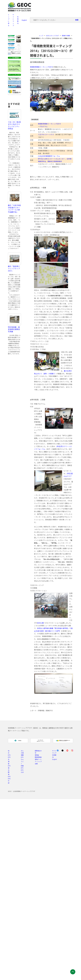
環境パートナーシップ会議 (38, 762)
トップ (41, 36)
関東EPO (9, 774)
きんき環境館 (22, 753)
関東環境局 (38, 757)
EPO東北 (9, 768)
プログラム (44, 127)
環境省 (37, 755)
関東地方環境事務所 (55, 161)
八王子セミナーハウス (46, 135)
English (24, 20)
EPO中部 (9, 781)
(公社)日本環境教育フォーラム (49, 156)
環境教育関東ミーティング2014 (41, 67)
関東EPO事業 (66, 36)
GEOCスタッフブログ (52, 36)
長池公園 (40, 623)
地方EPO (9, 753)
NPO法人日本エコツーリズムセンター (52, 159)
